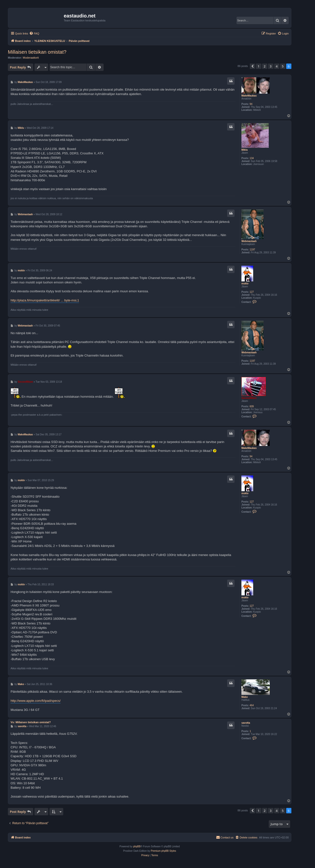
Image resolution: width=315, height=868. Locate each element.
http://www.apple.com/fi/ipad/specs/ (36, 701)
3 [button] (271, 66)
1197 (252, 250)
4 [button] (277, 66)
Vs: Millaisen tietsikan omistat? (31, 722)
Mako (245, 697)
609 (252, 406)
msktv (245, 284)
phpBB (137, 846)
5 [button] (283, 66)
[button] (252, 66)
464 (252, 705)
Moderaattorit (31, 58)
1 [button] (259, 66)
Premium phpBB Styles (164, 851)
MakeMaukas (249, 96)
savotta (246, 723)
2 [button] (265, 66)
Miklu (245, 150)
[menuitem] (34, 33)
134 (252, 158)
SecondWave (249, 398)
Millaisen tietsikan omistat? (37, 52)
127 (252, 292)
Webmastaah (249, 241)
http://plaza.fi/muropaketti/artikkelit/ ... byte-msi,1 (45, 300)
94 (251, 104)
